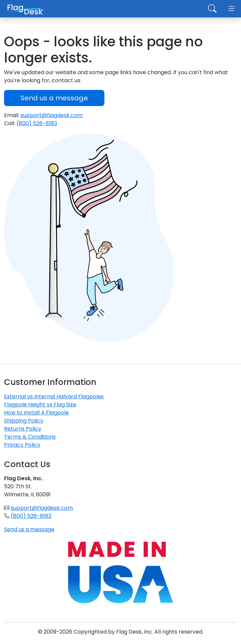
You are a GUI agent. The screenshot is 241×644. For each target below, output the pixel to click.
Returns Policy (23, 429)
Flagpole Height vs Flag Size (40, 405)
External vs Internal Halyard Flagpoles (54, 397)
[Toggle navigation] (231, 9)
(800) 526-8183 (37, 123)
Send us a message (54, 98)
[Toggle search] (212, 9)
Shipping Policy (24, 421)
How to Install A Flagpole (36, 413)
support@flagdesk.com (52, 115)
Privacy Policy (22, 445)
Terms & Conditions (30, 437)
